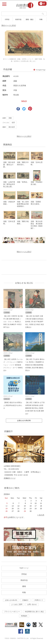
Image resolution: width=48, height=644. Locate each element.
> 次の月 (41, 515)
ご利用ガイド (38, 600)
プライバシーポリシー (12, 612)
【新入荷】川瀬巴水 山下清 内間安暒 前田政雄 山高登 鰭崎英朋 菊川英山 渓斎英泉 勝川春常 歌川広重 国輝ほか (35, 408)
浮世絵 (7, 19)
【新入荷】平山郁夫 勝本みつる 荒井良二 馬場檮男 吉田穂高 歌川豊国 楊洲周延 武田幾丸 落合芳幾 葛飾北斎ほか (35, 365)
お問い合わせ (32, 604)
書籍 (24, 586)
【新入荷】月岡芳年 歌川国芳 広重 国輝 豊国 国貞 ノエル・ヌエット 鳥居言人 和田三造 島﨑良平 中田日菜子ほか (13, 322)
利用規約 (24, 616)
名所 (13, 123)
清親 (15, 81)
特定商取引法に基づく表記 (34, 612)
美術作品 (18, 19)
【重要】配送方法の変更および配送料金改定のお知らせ (13, 405)
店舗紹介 (25, 600)
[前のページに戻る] (9, 25)
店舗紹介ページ (10, 478)
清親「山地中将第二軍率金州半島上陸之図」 (9, 184)
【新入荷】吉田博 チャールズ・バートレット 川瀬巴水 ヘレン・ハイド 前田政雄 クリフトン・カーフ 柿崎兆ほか (13, 365)
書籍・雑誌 (30, 19)
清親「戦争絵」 (23, 182)
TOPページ (24, 568)
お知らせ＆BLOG (11, 600)
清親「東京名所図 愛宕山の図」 (9, 165)
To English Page (40, 70)
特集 (41, 19)
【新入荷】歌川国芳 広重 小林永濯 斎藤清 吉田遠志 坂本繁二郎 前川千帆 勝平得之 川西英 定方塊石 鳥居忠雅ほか (35, 322)
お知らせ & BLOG (24, 283)
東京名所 (12, 127)
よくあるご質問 (17, 604)
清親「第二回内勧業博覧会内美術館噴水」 (23, 204)
